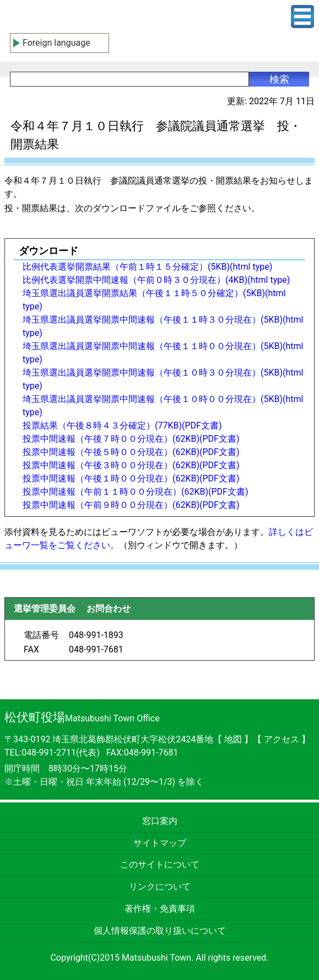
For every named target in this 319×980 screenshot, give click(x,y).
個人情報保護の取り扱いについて (160, 931)
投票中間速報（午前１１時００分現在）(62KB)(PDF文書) (136, 492)
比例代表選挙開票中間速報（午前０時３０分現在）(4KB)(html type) (156, 280)
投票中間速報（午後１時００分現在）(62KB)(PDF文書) (131, 478)
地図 (233, 739)
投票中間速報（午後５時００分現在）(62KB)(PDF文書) (131, 452)
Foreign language (56, 43)
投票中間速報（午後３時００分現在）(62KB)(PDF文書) (131, 465)
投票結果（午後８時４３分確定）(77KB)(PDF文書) (122, 425)
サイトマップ (160, 843)
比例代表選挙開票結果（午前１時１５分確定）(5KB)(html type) (147, 267)
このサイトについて (160, 864)
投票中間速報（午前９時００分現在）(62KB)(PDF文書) (131, 505)
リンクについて (160, 887)
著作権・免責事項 (160, 909)
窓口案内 (160, 821)
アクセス (283, 739)
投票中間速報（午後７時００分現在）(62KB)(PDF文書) (131, 439)
